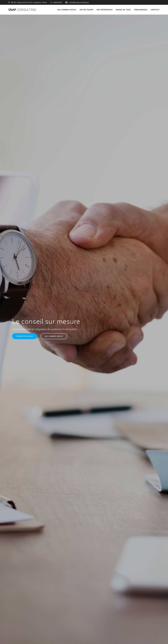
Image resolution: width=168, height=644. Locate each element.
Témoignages (141, 10)
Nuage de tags (123, 10)
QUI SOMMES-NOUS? (54, 336)
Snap (22, 10)
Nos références (105, 10)
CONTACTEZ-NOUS (25, 336)
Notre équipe (87, 10)
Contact (155, 10)
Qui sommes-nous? (67, 10)
